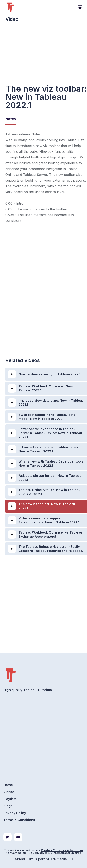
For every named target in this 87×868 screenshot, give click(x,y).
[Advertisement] (43, 306)
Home (8, 785)
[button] (80, 7)
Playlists (10, 799)
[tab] (11, 119)
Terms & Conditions (19, 820)
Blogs (8, 806)
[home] (16, 7)
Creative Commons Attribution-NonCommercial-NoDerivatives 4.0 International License (44, 852)
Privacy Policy (15, 813)
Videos (9, 792)
